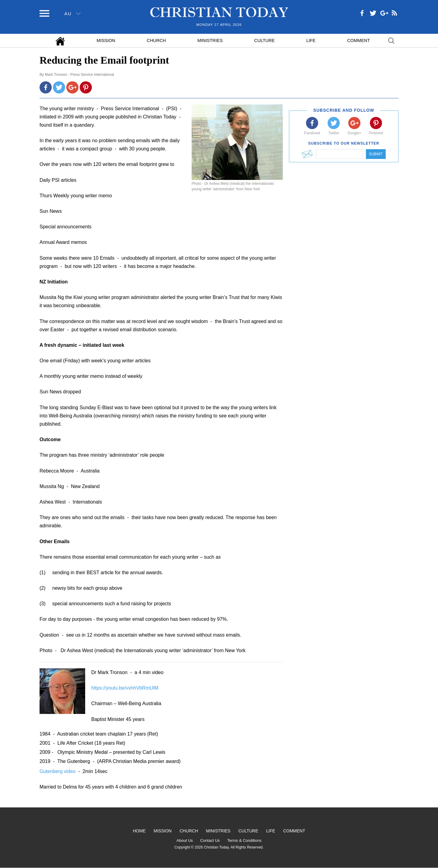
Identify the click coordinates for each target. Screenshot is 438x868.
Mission (106, 40)
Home (139, 831)
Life (311, 40)
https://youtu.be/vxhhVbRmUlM (125, 688)
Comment (358, 40)
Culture (264, 40)
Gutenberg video (58, 771)
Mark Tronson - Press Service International (79, 75)
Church (156, 40)
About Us (184, 840)
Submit (376, 154)
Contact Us (210, 840)
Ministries (210, 40)
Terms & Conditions (244, 840)
